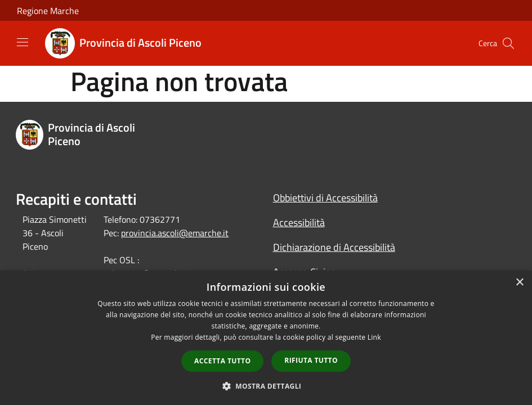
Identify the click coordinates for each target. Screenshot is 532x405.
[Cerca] (508, 43)
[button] (266, 386)
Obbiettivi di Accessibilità (325, 198)
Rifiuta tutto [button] (311, 360)
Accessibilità (299, 222)
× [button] (519, 283)
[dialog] (266, 338)
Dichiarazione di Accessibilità (334, 247)
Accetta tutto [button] (222, 361)
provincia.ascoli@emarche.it (175, 233)
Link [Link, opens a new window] (374, 337)
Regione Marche (48, 11)
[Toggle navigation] (23, 42)
